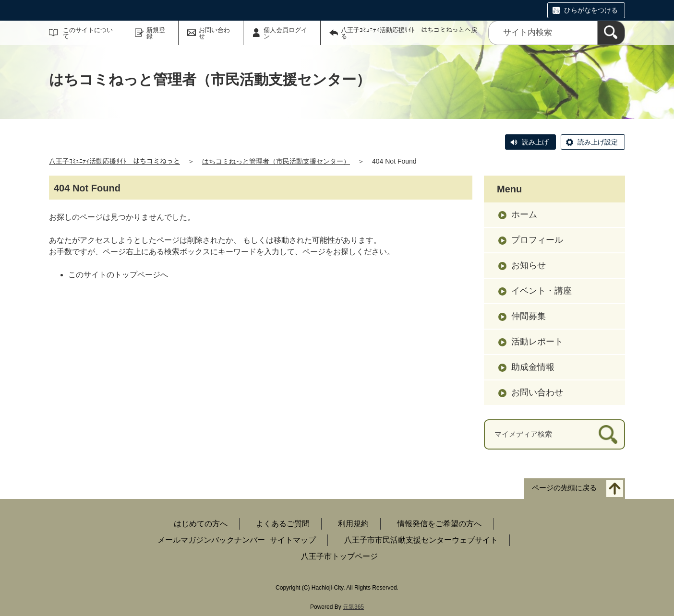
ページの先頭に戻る (564, 488)
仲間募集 (529, 316)
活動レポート (537, 342)
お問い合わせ (214, 33)
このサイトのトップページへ (118, 275)
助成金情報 (533, 367)
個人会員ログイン (285, 33)
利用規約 (353, 524)
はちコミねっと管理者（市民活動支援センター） (276, 161)
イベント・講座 (542, 291)
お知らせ (529, 265)
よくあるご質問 (283, 524)
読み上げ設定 (598, 142)
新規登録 (156, 33)
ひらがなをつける (591, 10)
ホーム (524, 214)
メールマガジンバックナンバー (211, 540)
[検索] (611, 33)
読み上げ (535, 142)
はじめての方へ (201, 524)
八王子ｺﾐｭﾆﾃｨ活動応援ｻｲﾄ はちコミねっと (114, 161)
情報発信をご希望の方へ (439, 524)
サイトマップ (293, 540)
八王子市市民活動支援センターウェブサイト (421, 540)
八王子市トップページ (339, 556)
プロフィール (537, 240)
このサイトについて (88, 33)
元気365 (353, 607)
